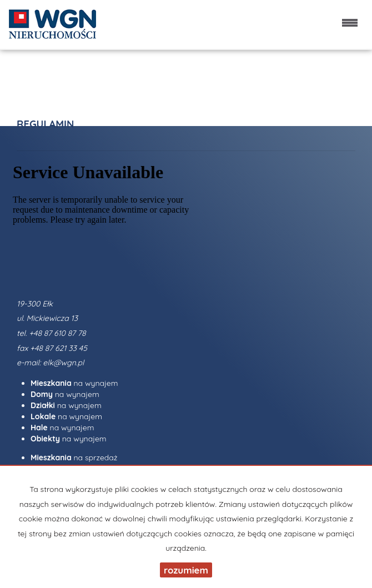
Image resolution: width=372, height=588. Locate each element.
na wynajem (74, 383)
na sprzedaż (74, 458)
